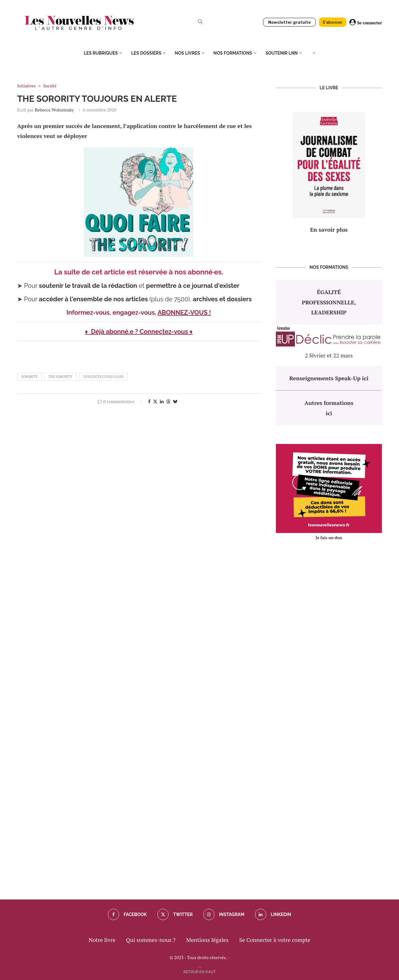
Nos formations (233, 53)
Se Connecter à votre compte (275, 940)
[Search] (200, 23)
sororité (29, 377)
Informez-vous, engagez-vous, (112, 313)
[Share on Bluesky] (175, 401)
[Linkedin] (273, 914)
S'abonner (333, 22)
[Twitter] (175, 914)
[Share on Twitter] (155, 401)
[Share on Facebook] (149, 401)
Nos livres (187, 53)
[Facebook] (127, 914)
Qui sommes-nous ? (151, 940)
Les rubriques (101, 53)
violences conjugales (103, 377)
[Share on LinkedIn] (162, 401)
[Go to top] (199, 971)
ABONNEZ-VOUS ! (184, 313)
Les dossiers (146, 53)
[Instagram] (224, 914)
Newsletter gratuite (289, 22)
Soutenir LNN (282, 53)
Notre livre (102, 940)
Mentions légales (207, 940)
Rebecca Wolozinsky (54, 110)
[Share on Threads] (168, 401)
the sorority (60, 377)
